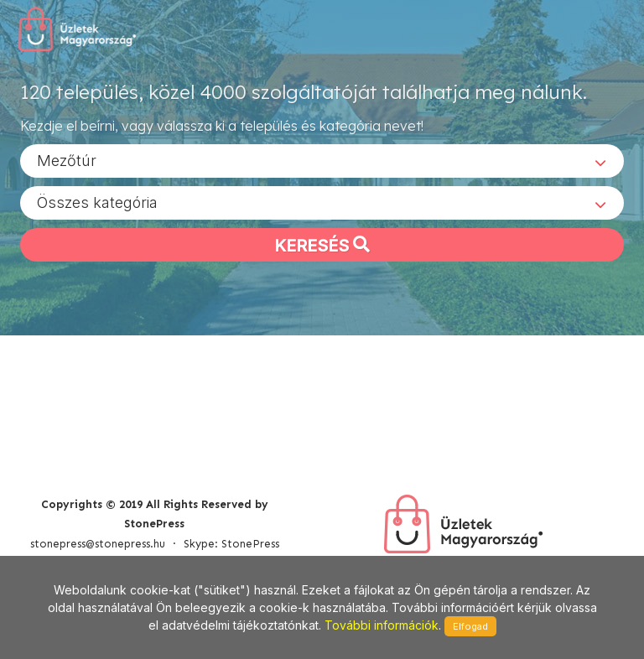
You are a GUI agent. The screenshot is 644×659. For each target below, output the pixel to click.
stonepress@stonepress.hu (98, 544)
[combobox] (322, 160)
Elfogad (470, 626)
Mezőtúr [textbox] (67, 160)
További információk (382, 625)
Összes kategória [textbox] (97, 202)
